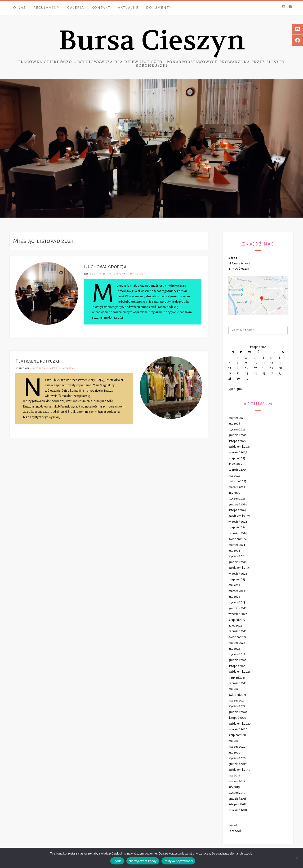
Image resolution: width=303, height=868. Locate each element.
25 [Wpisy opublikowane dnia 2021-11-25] (264, 373)
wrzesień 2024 (238, 522)
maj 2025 (234, 476)
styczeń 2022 (237, 654)
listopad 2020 (237, 718)
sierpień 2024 (237, 527)
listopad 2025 (237, 441)
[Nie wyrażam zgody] (297, 858)
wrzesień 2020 (238, 729)
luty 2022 (234, 649)
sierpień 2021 (237, 678)
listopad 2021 (237, 666)
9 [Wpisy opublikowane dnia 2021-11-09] (246, 363)
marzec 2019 (237, 781)
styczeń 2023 (237, 602)
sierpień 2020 (237, 735)
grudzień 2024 (238, 504)
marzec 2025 (237, 487)
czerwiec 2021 (237, 683)
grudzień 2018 (238, 799)
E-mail (233, 825)
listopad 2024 (237, 510)
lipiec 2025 (235, 464)
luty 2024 (234, 551)
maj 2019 (234, 776)
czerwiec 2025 (238, 470)
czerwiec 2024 (238, 533)
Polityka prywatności (178, 861)
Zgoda (117, 861)
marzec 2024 (237, 545)
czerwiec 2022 (238, 631)
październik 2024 (239, 516)
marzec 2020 (237, 747)
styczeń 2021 (237, 706)
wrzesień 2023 (238, 574)
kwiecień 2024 (238, 539)
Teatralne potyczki (37, 361)
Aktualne (128, 8)
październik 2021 (239, 672)
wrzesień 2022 (238, 614)
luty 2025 (234, 493)
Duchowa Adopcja (105, 267)
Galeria (76, 8)
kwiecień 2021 (237, 695)
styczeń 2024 (237, 556)
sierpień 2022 (237, 620)
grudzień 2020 (238, 712)
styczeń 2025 (237, 499)
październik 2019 (239, 770)
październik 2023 (239, 568)
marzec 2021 (237, 701)
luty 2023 (234, 597)
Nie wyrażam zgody (143, 861)
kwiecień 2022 (237, 637)
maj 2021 (234, 689)
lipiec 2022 (235, 626)
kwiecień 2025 (237, 481)
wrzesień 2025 (238, 452)
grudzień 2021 (237, 660)
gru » (240, 389)
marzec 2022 (237, 643)
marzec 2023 (237, 591)
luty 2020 (234, 753)
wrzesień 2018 (238, 810)
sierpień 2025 (237, 458)
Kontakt (101, 8)
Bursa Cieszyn (152, 41)
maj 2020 (234, 741)
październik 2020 (240, 724)
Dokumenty (159, 8)
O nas (20, 8)
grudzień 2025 (238, 435)
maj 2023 (234, 585)
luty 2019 (234, 787)
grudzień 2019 (238, 764)
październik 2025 (239, 447)
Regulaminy (47, 8)
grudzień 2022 (238, 608)
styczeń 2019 (237, 793)
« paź (232, 389)
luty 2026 (234, 424)
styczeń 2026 (237, 430)
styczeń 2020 (237, 758)
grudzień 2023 (238, 562)
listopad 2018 (237, 804)
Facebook (235, 831)
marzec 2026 (237, 418)
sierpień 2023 (237, 579)
